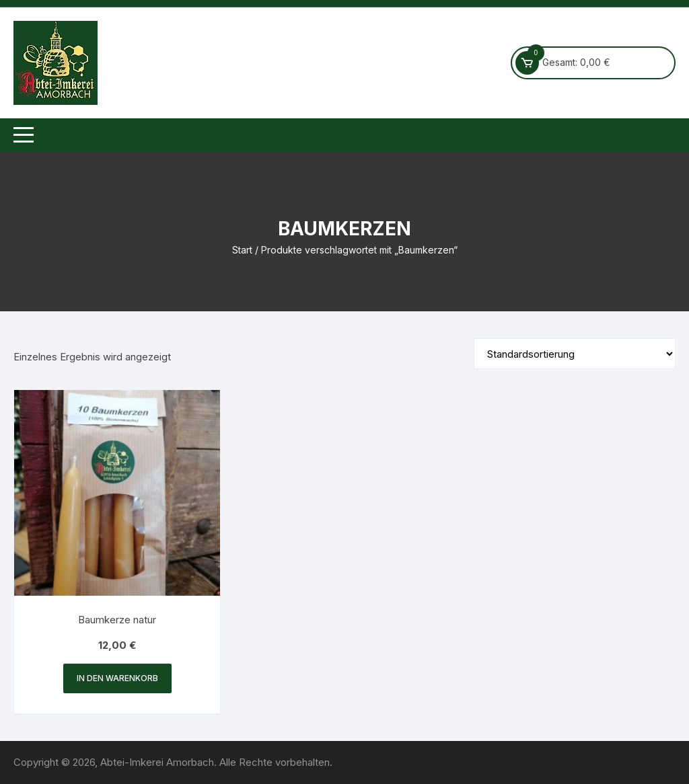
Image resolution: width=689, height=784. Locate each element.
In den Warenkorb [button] (117, 678)
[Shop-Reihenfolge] (575, 354)
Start (242, 250)
